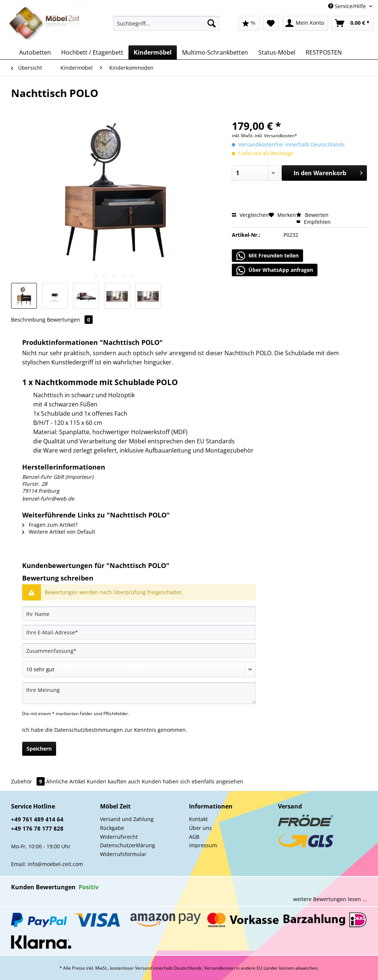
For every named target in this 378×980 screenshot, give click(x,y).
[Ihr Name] (139, 614)
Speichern (39, 749)
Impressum (203, 845)
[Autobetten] (35, 52)
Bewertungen (70, 320)
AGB (194, 837)
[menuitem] (166, 27)
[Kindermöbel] (153, 52)
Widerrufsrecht (119, 837)
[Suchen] (212, 23)
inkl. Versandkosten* (276, 136)
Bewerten (312, 215)
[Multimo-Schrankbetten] (215, 52)
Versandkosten (219, 968)
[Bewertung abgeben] (139, 669)
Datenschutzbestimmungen (89, 730)
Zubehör (29, 781)
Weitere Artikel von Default (59, 532)
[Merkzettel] (271, 23)
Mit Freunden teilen (267, 256)
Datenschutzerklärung (128, 845)
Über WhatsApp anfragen (275, 270)
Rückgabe (112, 828)
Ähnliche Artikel (66, 781)
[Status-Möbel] (277, 52)
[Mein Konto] (305, 23)
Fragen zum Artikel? (50, 525)
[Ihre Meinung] (139, 693)
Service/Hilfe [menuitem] (348, 6)
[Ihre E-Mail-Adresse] (139, 632)
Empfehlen (313, 222)
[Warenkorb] (353, 23)
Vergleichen (250, 215)
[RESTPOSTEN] (324, 52)
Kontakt (198, 819)
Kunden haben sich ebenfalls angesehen (193, 781)
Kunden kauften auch (114, 781)
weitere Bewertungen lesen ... (330, 899)
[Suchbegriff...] (166, 23)
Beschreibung (28, 320)
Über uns (200, 828)
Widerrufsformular (123, 854)
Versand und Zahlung (127, 819)
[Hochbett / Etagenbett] (92, 52)
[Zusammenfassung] (139, 651)
